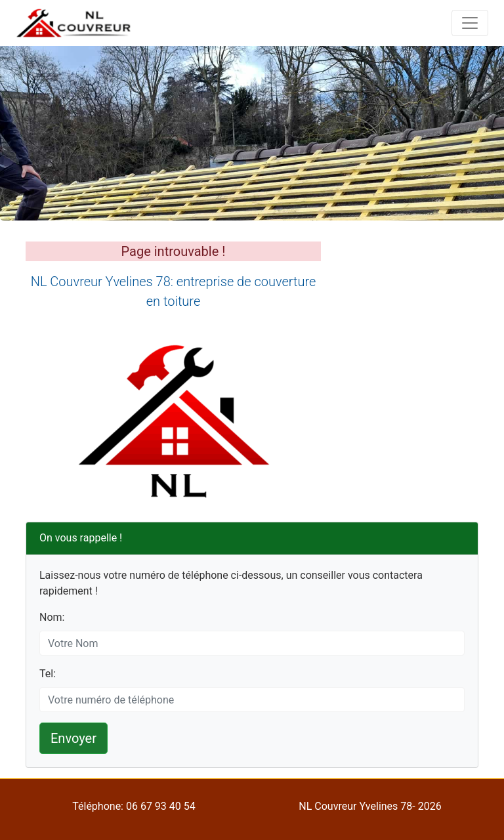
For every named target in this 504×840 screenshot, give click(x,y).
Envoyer (73, 738)
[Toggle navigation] (470, 23)
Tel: (48, 674)
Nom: (52, 617)
